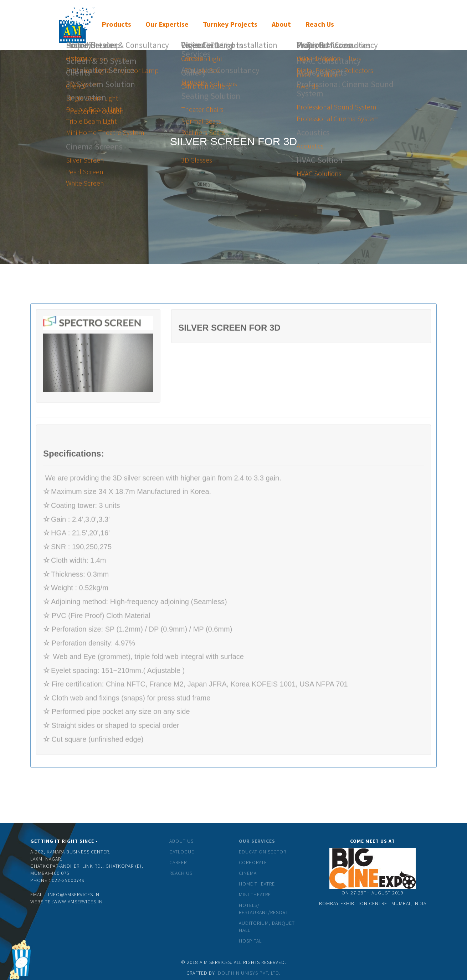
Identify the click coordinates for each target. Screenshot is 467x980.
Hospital (250, 941)
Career (178, 862)
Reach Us (181, 873)
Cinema (248, 873)
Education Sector (263, 852)
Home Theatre (257, 884)
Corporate (253, 862)
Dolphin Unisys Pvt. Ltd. (249, 973)
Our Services (257, 841)
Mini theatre (255, 894)
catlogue (182, 852)
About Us (181, 841)
